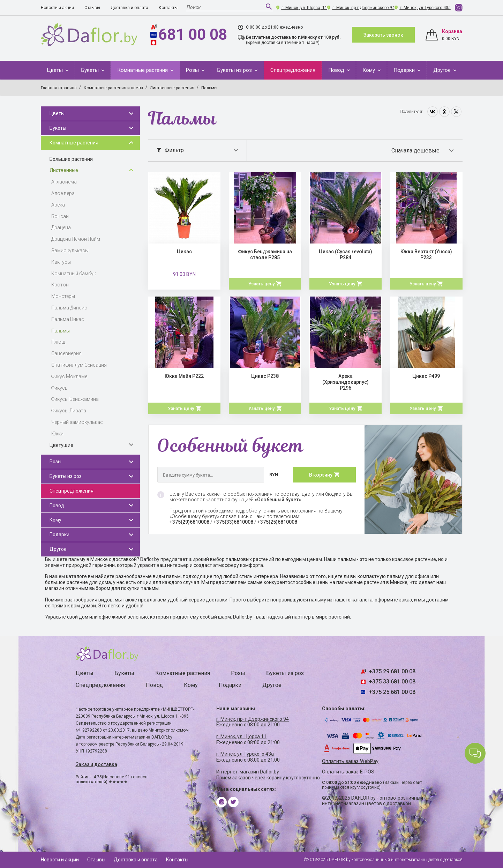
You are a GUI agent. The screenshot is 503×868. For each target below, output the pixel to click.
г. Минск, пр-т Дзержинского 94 (363, 8)
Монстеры (63, 296)
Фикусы (60, 388)
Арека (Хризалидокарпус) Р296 (346, 382)
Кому (369, 70)
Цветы (55, 70)
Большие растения (71, 159)
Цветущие (61, 445)
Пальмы (61, 331)
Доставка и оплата (129, 8)
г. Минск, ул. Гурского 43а (425, 8)
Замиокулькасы (70, 250)
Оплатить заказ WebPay (350, 761)
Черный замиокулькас (77, 422)
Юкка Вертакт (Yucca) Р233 (426, 255)
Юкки (57, 434)
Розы (193, 70)
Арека (58, 205)
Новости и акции (57, 8)
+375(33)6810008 (233, 522)
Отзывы (92, 8)
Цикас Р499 (426, 376)
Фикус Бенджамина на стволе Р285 (265, 255)
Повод (337, 70)
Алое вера (63, 193)
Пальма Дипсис (69, 308)
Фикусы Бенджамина (75, 399)
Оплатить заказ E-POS (348, 772)
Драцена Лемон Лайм (76, 239)
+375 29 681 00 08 (392, 671)
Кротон (60, 285)
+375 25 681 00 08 (392, 692)
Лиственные (64, 170)
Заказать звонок (383, 35)
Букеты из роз (235, 70)
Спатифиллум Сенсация (79, 365)
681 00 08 (193, 35)
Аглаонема (64, 182)
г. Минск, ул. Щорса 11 (241, 736)
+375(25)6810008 (277, 522)
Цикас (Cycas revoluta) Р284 (346, 255)
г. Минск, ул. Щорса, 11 (304, 8)
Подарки (405, 70)
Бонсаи (60, 216)
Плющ (58, 342)
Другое (443, 70)
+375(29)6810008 (189, 522)
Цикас (184, 252)
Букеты (91, 70)
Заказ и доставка (96, 764)
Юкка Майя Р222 (184, 376)
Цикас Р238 (265, 376)
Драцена (61, 227)
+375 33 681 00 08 (392, 682)
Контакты (168, 8)
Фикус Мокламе (69, 376)
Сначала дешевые (415, 151)
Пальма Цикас (68, 319)
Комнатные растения (143, 70)
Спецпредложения (293, 70)
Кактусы (61, 262)
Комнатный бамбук (74, 274)
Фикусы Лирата (69, 411)
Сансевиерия (66, 353)
